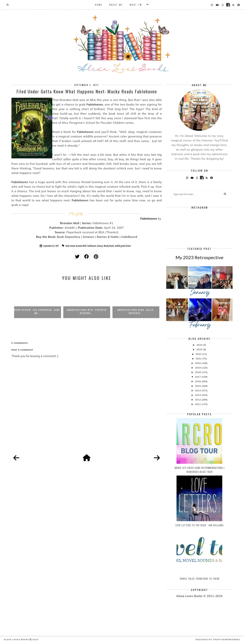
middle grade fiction (123, 246)
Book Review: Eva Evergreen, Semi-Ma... (38, 311)
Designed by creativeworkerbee (218, 639)
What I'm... (138, 5)
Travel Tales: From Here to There (199, 578)
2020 (198, 363)
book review (70, 246)
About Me (116, 5)
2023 (200, 349)
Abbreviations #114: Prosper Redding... (87, 311)
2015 (198, 386)
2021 (199, 359)
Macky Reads (109, 246)
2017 (198, 377)
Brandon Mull (81, 246)
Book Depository (69, 237)
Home (99, 5)
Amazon (89, 237)
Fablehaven (149, 219)
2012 (198, 400)
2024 (200, 345)
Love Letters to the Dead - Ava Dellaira (199, 525)
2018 (198, 372)
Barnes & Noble (108, 237)
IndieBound (129, 237)
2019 (198, 368)
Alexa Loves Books (16, 639)
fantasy (100, 246)
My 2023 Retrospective (199, 257)
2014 (198, 390)
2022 (199, 354)
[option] (38, 301)
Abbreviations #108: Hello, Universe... (136, 311)
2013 (198, 395)
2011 (198, 404)
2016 (198, 381)
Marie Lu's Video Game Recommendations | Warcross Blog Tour (199, 470)
